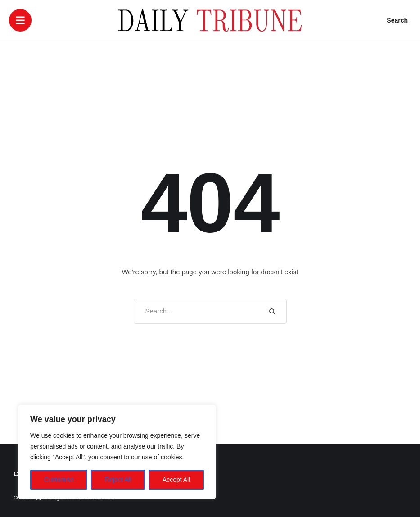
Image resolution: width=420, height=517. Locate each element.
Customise (59, 480)
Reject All (118, 480)
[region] (117, 452)
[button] (20, 20)
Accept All (176, 480)
